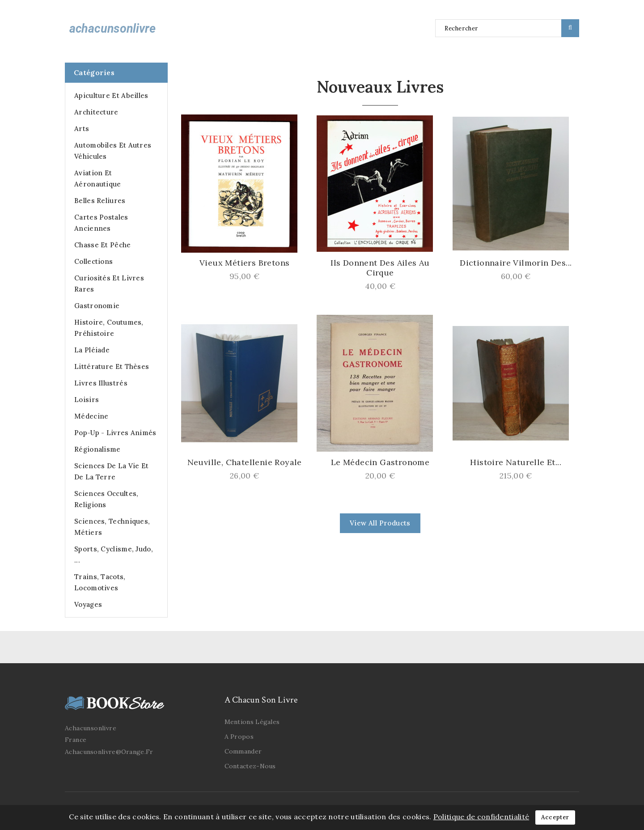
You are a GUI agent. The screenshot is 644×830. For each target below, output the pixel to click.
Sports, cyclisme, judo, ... (114, 555)
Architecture (96, 112)
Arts (82, 129)
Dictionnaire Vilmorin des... (516, 263)
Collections (93, 261)
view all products (380, 523)
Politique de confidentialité (481, 817)
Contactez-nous (250, 766)
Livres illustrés (101, 383)
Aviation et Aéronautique (98, 178)
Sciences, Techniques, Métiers (112, 527)
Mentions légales (252, 722)
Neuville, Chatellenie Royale (245, 462)
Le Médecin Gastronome (380, 462)
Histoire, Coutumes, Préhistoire (109, 328)
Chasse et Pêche (103, 245)
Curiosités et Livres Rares (109, 284)
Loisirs (87, 400)
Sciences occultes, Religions (106, 499)
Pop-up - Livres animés (115, 433)
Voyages (88, 604)
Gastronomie (97, 306)
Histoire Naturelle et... (516, 462)
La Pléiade (92, 350)
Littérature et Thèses (112, 366)
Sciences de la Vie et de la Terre (111, 471)
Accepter (555, 817)
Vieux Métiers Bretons (244, 263)
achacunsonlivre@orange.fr (109, 752)
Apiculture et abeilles (111, 95)
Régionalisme (97, 449)
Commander (243, 751)
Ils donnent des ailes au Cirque (380, 268)
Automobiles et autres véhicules (113, 151)
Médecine (91, 416)
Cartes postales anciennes (101, 223)
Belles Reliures (100, 201)
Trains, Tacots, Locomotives (100, 582)
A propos (239, 737)
